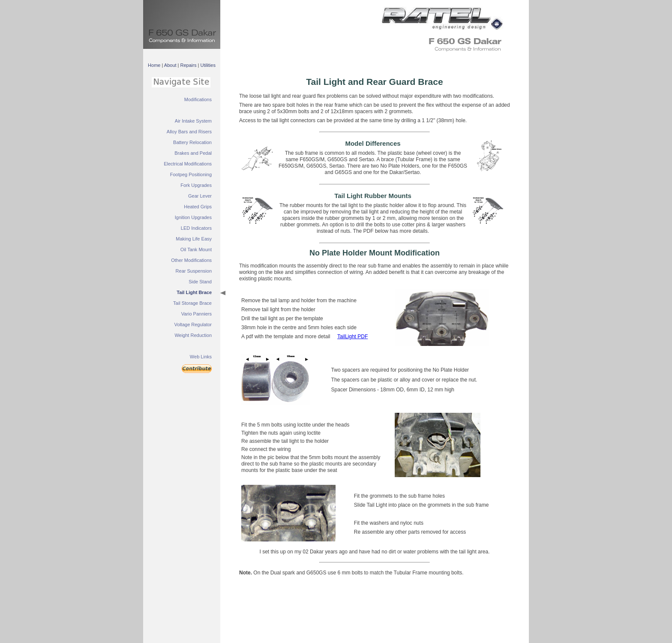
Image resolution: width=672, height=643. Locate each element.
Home (154, 65)
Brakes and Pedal (193, 153)
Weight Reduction (193, 335)
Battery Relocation (192, 142)
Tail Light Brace (194, 292)
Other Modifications (191, 260)
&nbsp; (439, 17)
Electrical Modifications (188, 164)
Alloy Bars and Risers (189, 132)
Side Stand (200, 282)
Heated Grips (198, 207)
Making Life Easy (194, 239)
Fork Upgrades (196, 185)
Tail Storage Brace (192, 303)
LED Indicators (196, 228)
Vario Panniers (196, 314)
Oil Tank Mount (196, 249)
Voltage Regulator (193, 325)
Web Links (201, 357)
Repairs (189, 65)
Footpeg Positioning (191, 174)
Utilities (208, 65)
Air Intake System (193, 121)
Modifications (198, 99)
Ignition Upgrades (193, 217)
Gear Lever (200, 196)
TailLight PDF (352, 337)
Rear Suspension (194, 271)
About (170, 65)
